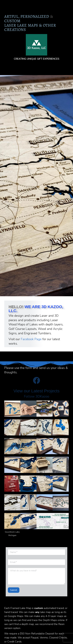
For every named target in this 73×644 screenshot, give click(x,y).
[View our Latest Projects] (36, 380)
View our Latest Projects (37, 391)
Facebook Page (31, 339)
